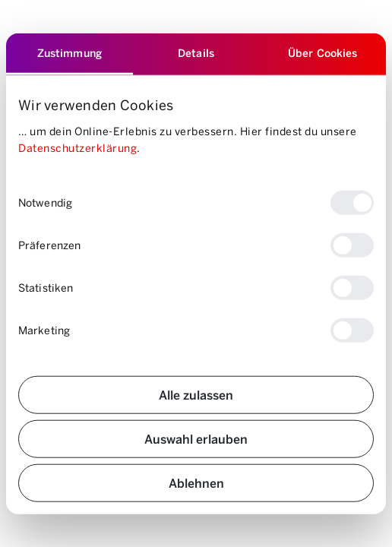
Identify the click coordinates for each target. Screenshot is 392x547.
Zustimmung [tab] (70, 53)
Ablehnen (196, 482)
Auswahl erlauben (196, 438)
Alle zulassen (196, 394)
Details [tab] (196, 53)
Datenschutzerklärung (77, 148)
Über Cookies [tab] (322, 53)
